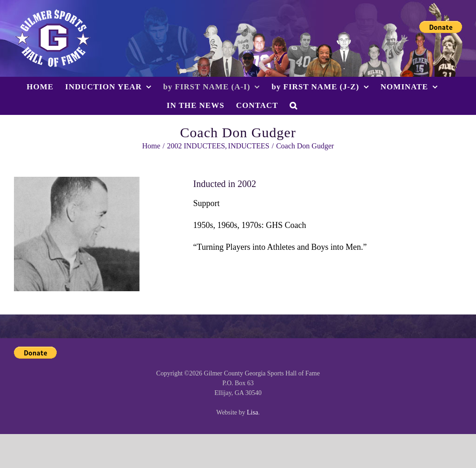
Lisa (252, 412)
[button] (294, 105)
